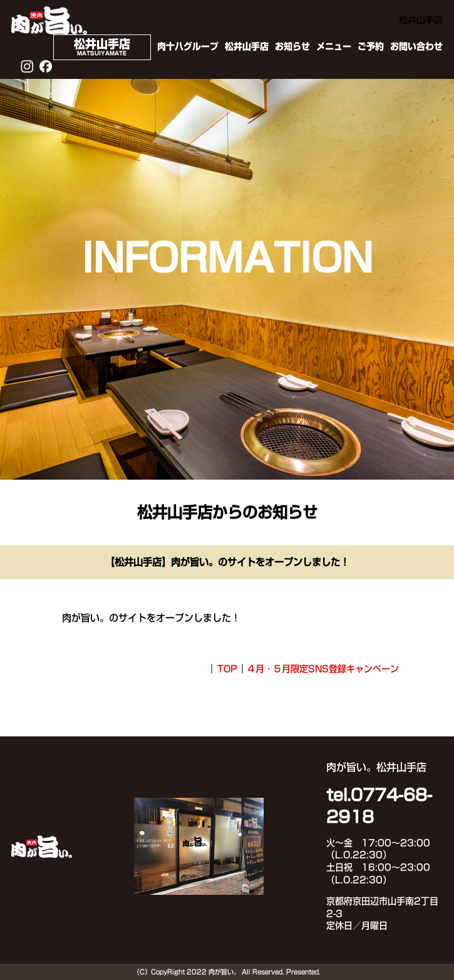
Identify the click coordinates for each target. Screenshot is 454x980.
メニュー (334, 46)
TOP (227, 669)
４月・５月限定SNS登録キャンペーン (323, 669)
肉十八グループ (188, 46)
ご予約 (371, 46)
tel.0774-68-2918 (379, 806)
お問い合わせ (416, 46)
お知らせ (292, 46)
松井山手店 (247, 46)
